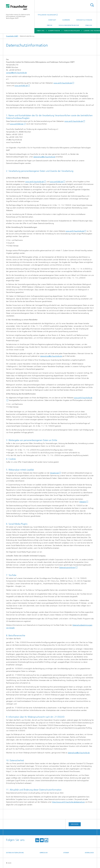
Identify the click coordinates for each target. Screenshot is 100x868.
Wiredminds (54, 473)
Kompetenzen (54, 31)
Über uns (41, 31)
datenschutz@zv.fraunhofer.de (44, 157)
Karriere (66, 20)
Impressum (43, 853)
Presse (50, 25)
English (89, 25)
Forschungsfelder (72, 31)
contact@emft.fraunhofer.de (16, 73)
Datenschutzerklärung (15, 853)
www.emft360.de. (17, 124)
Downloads (89, 853)
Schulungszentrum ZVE (69, 25)
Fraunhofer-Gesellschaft (47, 15)
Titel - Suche (92, 5)
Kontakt (52, 20)
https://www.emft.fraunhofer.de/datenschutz (68, 802)
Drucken (75, 824)
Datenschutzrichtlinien (67, 568)
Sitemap (66, 853)
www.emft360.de (21, 86)
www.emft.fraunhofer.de (63, 83)
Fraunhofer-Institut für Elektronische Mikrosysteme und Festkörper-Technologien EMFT (18, 16)
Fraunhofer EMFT (12, 36)
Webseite (83, 502)
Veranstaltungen (84, 20)
